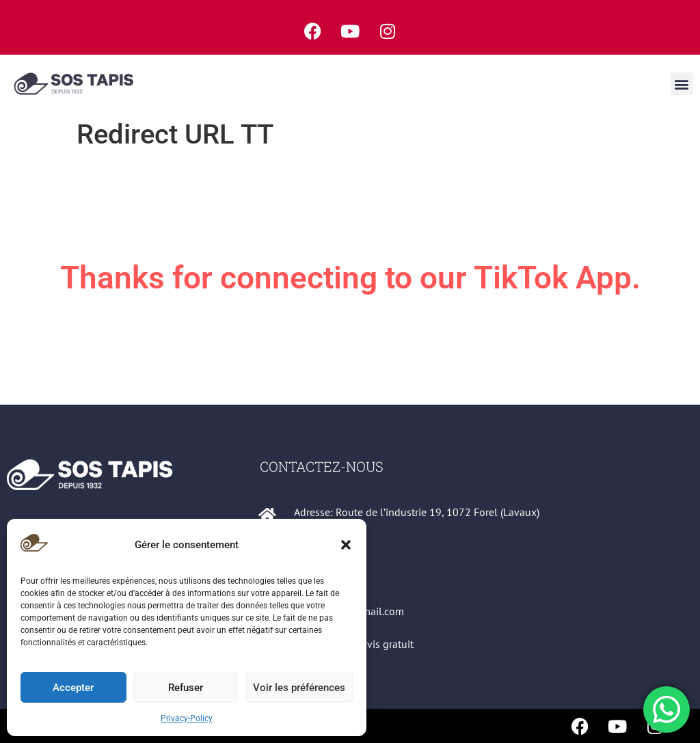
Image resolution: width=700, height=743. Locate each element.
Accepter (73, 688)
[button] (346, 545)
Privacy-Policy (187, 718)
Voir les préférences (299, 688)
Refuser (186, 688)
